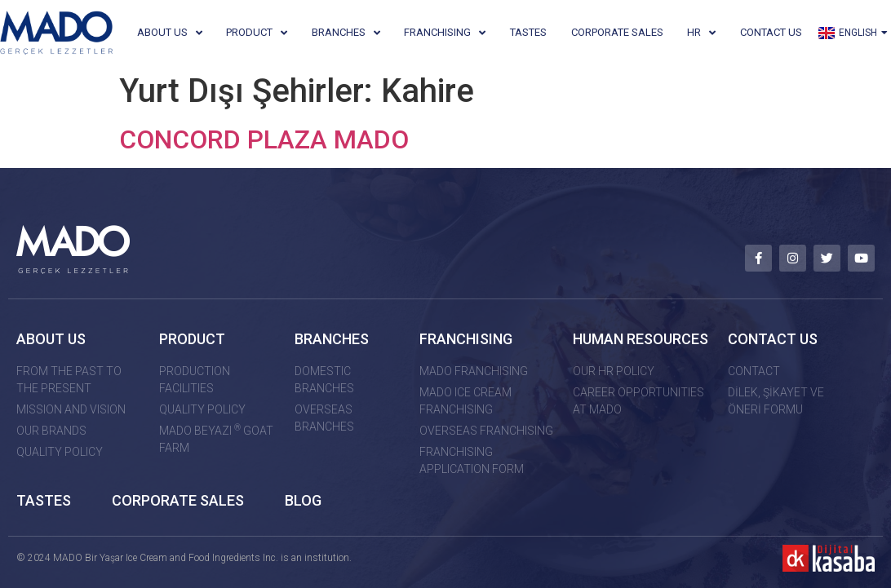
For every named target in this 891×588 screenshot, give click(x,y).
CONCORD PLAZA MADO (264, 139)
